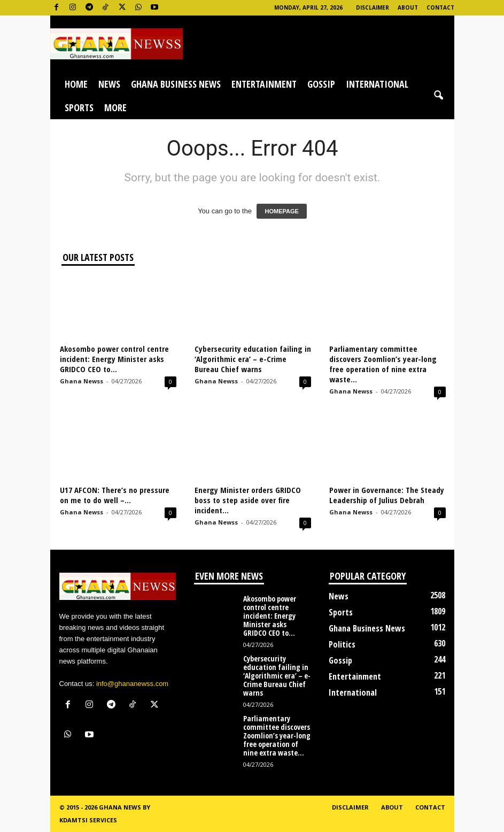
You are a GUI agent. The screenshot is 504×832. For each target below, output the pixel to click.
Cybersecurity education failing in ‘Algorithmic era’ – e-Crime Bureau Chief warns (253, 359)
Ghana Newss (82, 381)
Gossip (321, 84)
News (109, 84)
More (115, 107)
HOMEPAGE (281, 211)
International (377, 84)
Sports (79, 107)
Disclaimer (373, 7)
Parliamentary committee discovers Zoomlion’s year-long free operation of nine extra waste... (383, 364)
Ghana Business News (176, 84)
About (408, 7)
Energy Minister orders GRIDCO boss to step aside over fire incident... (248, 500)
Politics (342, 644)
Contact (440, 7)
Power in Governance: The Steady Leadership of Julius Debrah (387, 495)
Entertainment (264, 84)
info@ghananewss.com (132, 684)
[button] (438, 96)
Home (76, 84)
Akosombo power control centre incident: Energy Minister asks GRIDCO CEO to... (114, 359)
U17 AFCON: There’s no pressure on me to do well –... (115, 495)
